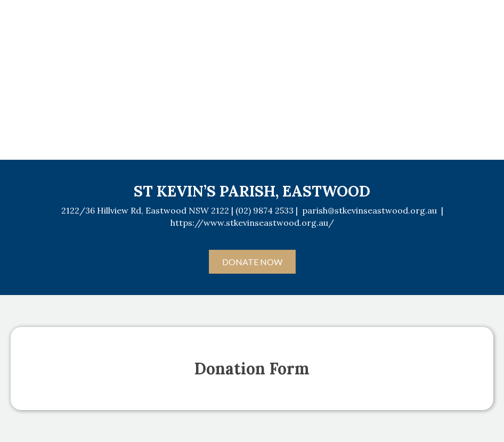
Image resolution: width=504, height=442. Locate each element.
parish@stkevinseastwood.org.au (369, 210)
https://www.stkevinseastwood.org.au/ (252, 223)
